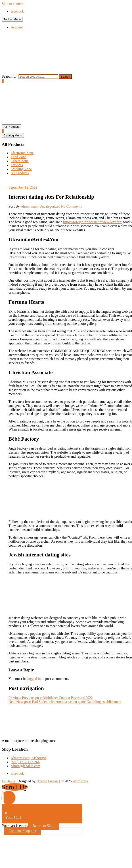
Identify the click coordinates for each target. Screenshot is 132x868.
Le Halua (8, 781)
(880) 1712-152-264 (25, 762)
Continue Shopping (22, 831)
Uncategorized (50, 206)
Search (65, 77)
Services (17, 165)
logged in (34, 679)
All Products (20, 173)
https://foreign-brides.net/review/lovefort (92, 222)
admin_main (29, 206)
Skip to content (13, 4)
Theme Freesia (48, 781)
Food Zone (19, 157)
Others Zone (20, 161)
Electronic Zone (22, 153)
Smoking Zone (21, 169)
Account (17, 27)
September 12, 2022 (23, 187)
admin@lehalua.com (25, 766)
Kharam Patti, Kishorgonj (29, 758)
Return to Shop (43, 826)
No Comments (72, 206)
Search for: (10, 76)
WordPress (80, 781)
